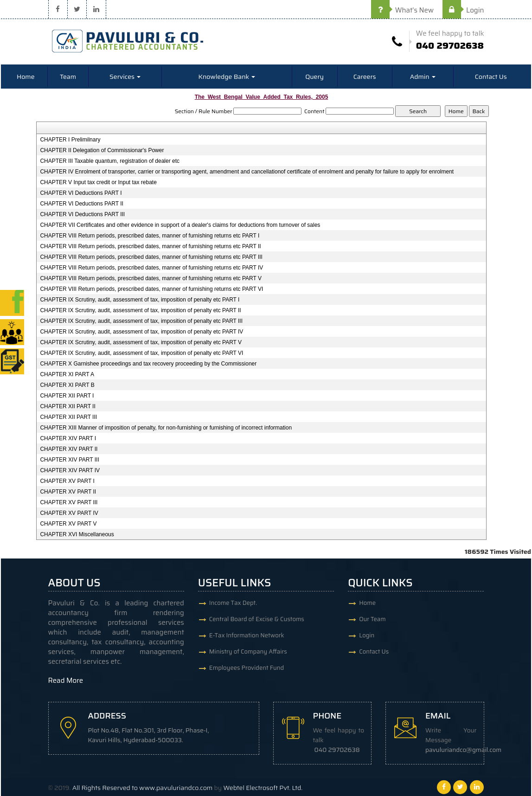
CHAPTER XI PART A (67, 374)
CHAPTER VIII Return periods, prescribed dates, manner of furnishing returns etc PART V (151, 278)
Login (463, 10)
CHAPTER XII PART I (67, 396)
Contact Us (491, 77)
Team (68, 77)
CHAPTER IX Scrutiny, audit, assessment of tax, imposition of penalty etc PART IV (141, 332)
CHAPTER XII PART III (68, 417)
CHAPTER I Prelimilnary (70, 140)
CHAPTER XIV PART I (68, 438)
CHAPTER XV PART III (69, 502)
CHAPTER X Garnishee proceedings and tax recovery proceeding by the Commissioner (148, 364)
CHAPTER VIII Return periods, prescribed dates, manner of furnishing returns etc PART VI (151, 289)
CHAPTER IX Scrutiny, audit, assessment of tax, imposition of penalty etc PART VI (141, 353)
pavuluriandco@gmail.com (463, 750)
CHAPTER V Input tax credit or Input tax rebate (98, 182)
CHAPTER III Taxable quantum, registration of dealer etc (110, 161)
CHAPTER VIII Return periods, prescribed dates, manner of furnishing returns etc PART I (150, 236)
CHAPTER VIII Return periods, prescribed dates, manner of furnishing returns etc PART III (151, 257)
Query (314, 77)
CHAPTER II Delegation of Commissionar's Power (102, 150)
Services (125, 77)
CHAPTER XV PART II (68, 492)
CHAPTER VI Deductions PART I (81, 193)
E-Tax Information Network (247, 635)
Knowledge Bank (227, 77)
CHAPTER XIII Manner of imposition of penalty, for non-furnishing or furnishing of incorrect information (166, 428)
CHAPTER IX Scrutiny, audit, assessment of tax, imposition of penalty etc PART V (141, 342)
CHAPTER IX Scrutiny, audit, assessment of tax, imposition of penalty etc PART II (140, 310)
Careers (365, 77)
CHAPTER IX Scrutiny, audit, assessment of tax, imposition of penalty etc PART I (140, 300)
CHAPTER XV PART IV (69, 513)
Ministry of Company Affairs (248, 652)
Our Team (372, 619)
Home (26, 77)
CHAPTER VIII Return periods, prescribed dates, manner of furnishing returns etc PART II (150, 246)
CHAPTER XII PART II (67, 406)
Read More (66, 680)
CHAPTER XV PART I (67, 481)
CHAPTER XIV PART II (69, 449)
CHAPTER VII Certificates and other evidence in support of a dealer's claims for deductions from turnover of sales (180, 225)
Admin (423, 77)
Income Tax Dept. (233, 603)
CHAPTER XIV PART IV (70, 470)
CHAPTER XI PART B (67, 385)
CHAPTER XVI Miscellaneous (77, 534)
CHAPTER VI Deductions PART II (81, 204)
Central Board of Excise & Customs (257, 619)
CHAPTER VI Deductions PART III (82, 214)
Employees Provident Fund (247, 668)
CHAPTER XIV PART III (69, 460)
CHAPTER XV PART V (68, 524)
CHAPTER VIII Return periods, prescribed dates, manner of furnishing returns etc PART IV (151, 268)
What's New (402, 10)
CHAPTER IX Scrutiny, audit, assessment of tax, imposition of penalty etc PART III (141, 321)
